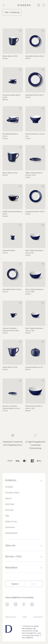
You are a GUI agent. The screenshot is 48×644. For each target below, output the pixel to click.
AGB (24, 617)
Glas (7, 516)
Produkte (9, 487)
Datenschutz (10, 617)
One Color (9, 510)
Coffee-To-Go (11, 522)
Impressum (38, 617)
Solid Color (10, 504)
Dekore (8, 498)
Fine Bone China (12, 493)
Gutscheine (10, 527)
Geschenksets (11, 533)
